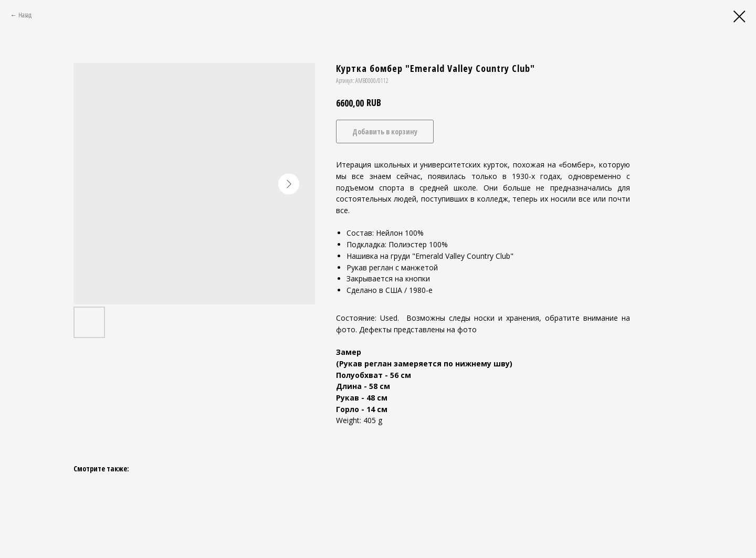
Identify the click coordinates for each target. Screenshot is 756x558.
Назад (25, 15)
